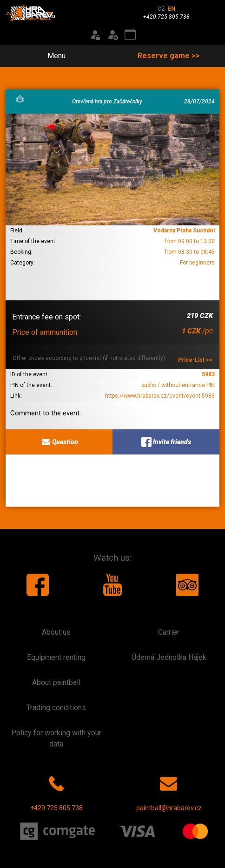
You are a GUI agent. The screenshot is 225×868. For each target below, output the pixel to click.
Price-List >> (195, 360)
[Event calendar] (130, 35)
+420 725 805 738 (56, 791)
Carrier (169, 632)
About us (56, 632)
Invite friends (166, 442)
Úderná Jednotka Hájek (169, 657)
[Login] (95, 35)
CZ (161, 9)
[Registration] (112, 35)
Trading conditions (56, 708)
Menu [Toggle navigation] (51, 56)
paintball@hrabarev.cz (169, 791)
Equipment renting (56, 657)
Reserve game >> (169, 56)
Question (59, 442)
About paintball (56, 682)
